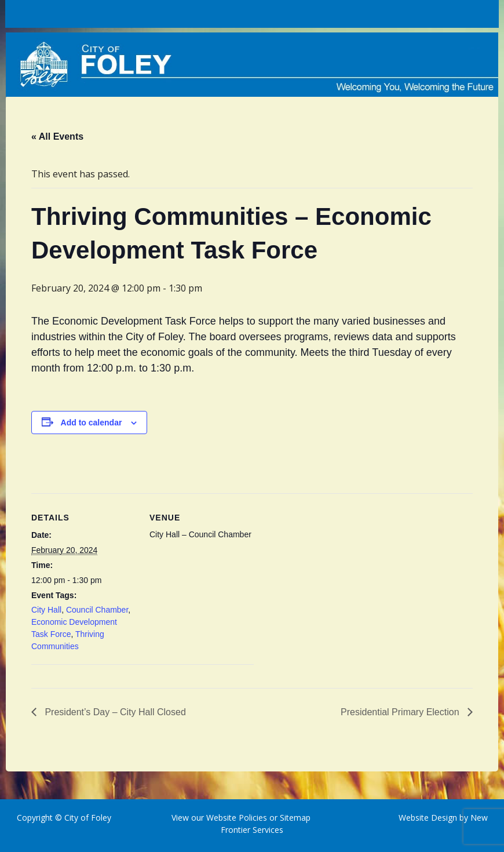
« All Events (57, 136)
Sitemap (294, 818)
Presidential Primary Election (401, 712)
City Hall (46, 610)
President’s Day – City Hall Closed (114, 712)
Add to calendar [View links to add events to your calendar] (92, 423)
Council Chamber (97, 610)
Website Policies (237, 818)
